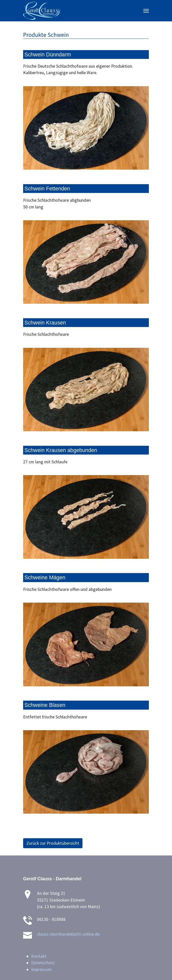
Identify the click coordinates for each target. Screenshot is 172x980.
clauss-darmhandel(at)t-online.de (68, 934)
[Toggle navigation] (146, 11)
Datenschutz (43, 963)
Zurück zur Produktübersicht (53, 843)
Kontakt (39, 956)
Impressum (41, 969)
